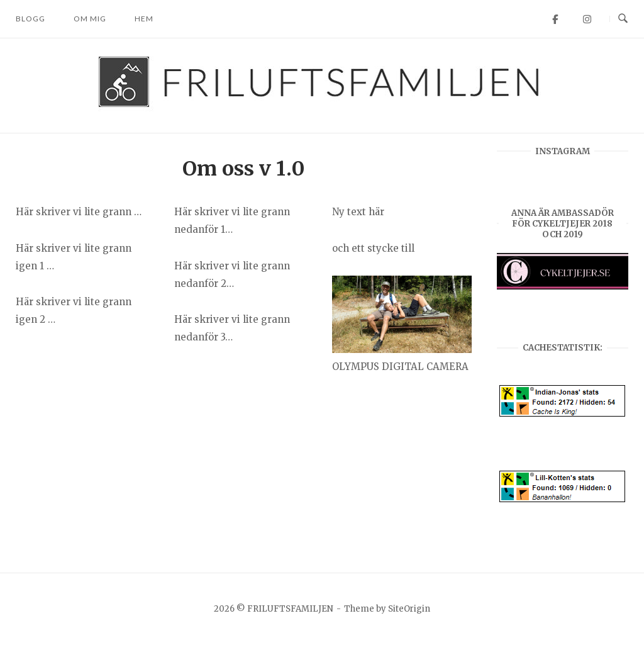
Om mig (90, 19)
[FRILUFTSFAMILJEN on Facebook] (555, 19)
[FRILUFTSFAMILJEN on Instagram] (587, 19)
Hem (144, 19)
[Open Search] (623, 19)
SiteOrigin (409, 609)
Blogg (31, 19)
